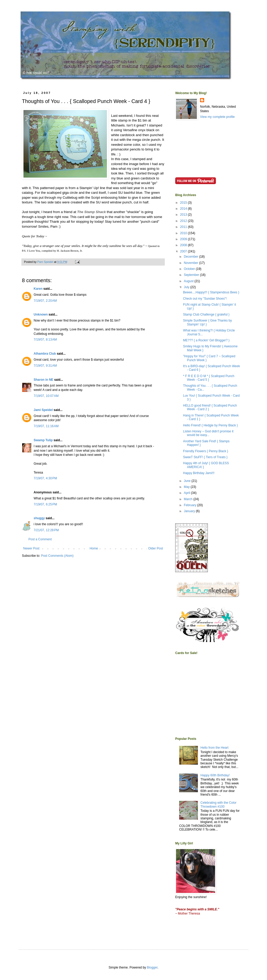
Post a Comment (40, 539)
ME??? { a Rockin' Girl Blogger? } (206, 340)
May (187, 487)
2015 (184, 203)
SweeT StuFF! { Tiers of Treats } (205, 457)
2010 (184, 233)
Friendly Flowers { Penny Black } (206, 451)
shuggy (39, 518)
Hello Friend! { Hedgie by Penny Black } (210, 425)
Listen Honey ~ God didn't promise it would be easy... (208, 433)
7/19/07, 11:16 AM (46, 426)
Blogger (152, 967)
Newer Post (31, 548)
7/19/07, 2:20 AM (45, 301)
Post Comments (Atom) (57, 556)
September (192, 275)
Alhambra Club (45, 354)
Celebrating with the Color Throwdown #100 (219, 804)
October (190, 269)
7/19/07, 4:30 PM (45, 478)
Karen (38, 289)
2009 (184, 239)
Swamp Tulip (43, 440)
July (187, 287)
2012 (184, 221)
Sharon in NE (43, 380)
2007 (184, 251)
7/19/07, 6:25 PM (45, 504)
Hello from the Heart (214, 748)
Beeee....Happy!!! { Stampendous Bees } (211, 292)
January (190, 511)
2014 (184, 209)
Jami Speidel (43, 410)
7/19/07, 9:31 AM (45, 366)
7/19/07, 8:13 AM (45, 340)
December (192, 257)
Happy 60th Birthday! (215, 775)
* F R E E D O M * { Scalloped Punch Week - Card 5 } (209, 378)
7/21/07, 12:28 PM (46, 530)
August (189, 281)
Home (94, 548)
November (192, 263)
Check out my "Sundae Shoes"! (205, 299)
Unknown (41, 314)
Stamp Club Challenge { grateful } (206, 314)
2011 (184, 227)
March (189, 499)
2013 (184, 215)
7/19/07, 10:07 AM (46, 396)
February (190, 505)
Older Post (156, 548)
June (188, 481)
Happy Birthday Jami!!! (199, 473)
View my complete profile (217, 117)
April (187, 493)
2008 (184, 245)
